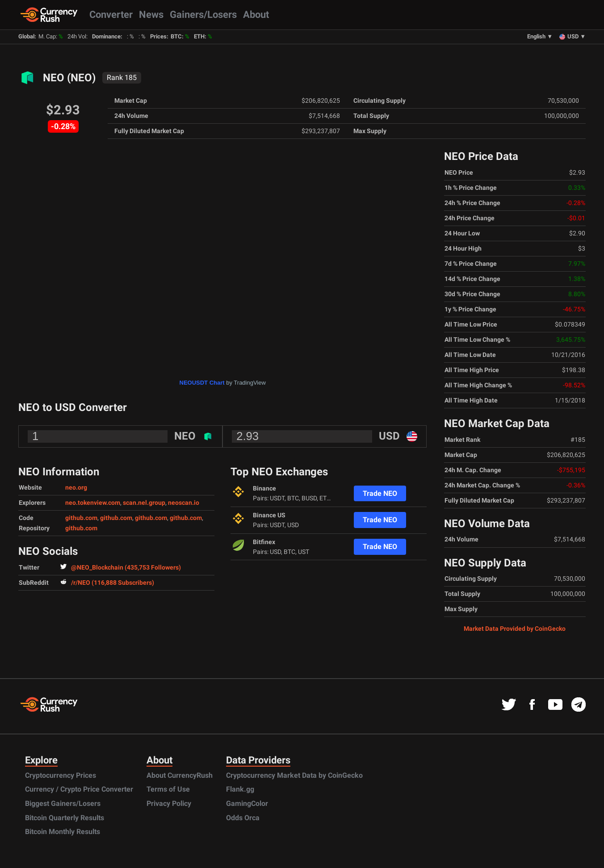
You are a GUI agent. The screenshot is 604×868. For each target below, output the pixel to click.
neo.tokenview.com (93, 503)
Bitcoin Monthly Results (63, 832)
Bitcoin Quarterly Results (65, 818)
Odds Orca (243, 818)
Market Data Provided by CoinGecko (515, 629)
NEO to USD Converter (73, 407)
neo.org (76, 488)
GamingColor (247, 803)
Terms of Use (168, 789)
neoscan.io (184, 503)
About (256, 14)
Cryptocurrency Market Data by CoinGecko (294, 775)
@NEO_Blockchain (121, 568)
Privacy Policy (169, 803)
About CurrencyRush (180, 775)
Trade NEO (380, 493)
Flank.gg (240, 789)
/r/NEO (107, 583)
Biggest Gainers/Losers (63, 803)
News (151, 14)
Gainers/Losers (203, 14)
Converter (111, 14)
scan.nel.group (144, 503)
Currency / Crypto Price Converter (79, 789)
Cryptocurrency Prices (61, 775)
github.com (81, 518)
